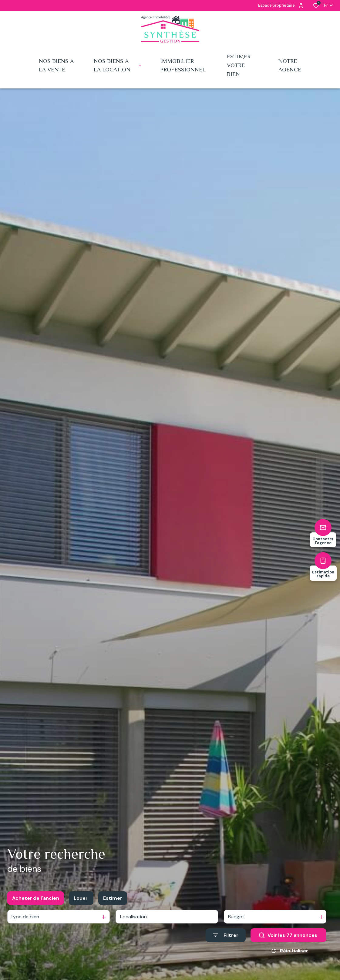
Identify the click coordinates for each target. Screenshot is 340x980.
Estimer (113, 898)
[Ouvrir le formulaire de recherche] (226, 935)
